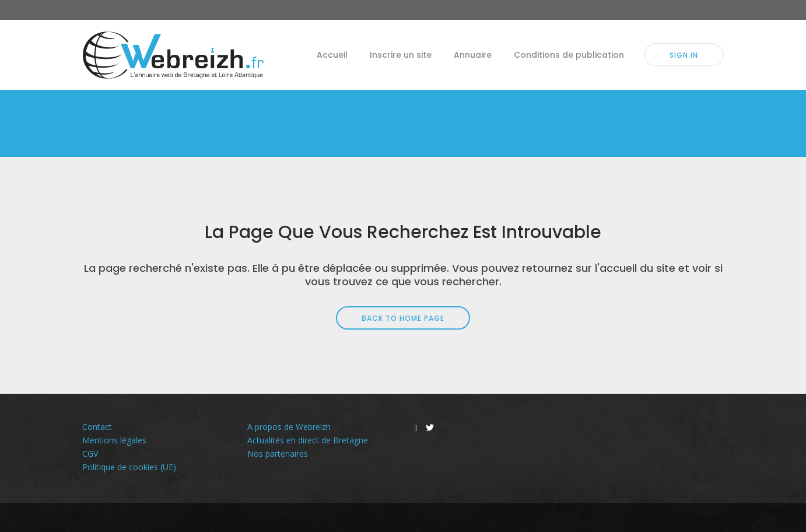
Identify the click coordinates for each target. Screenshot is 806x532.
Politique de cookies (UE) (129, 467)
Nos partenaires (278, 454)
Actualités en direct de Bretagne (308, 440)
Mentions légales (114, 440)
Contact (97, 427)
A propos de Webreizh (289, 427)
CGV (90, 454)
